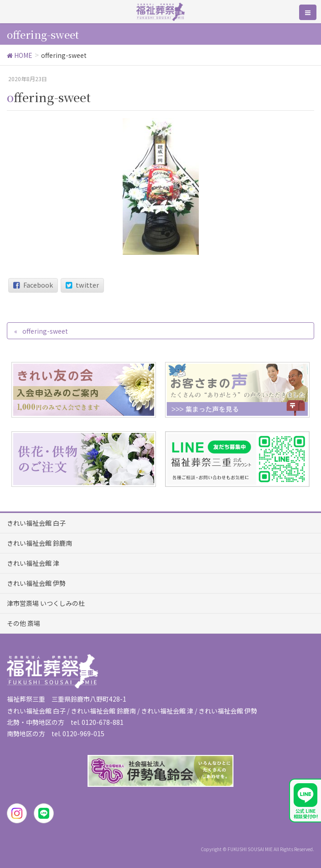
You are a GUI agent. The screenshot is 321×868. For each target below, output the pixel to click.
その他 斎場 (23, 623)
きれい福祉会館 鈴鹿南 (39, 543)
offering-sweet (45, 331)
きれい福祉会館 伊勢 (36, 583)
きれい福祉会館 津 (33, 563)
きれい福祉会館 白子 (36, 523)
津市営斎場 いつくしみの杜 (46, 603)
